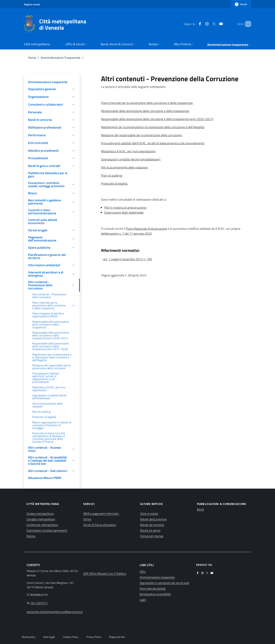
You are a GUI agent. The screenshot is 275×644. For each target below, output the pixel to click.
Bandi (200, 509)
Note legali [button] (49, 637)
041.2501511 (39, 603)
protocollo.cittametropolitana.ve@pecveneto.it (55, 612)
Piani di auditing (111, 175)
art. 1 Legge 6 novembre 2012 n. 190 (128, 259)
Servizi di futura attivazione (100, 525)
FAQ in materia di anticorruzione (125, 208)
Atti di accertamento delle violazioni (124, 167)
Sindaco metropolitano (40, 514)
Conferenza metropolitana (42, 525)
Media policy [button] (29, 637)
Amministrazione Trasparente (61, 58)
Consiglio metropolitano (41, 519)
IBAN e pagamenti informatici (101, 514)
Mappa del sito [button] (117, 637)
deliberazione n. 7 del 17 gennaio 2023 (126, 234)
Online (87, 519)
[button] (241, 4)
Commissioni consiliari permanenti (47, 530)
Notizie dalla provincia (153, 519)
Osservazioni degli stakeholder (124, 212)
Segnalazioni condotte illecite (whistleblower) (131, 159)
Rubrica (31, 536)
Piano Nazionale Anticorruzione (146, 229)
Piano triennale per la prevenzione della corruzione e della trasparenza (147, 103)
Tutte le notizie (149, 514)
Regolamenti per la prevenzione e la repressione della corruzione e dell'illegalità (152, 127)
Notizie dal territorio (152, 525)
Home (32, 58)
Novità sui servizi (150, 530)
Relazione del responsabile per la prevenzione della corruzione (141, 135)
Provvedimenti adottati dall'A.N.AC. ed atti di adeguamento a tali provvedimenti (153, 143)
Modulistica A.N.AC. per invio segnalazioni (128, 151)
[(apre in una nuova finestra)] (195, 24)
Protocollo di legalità (114, 184)
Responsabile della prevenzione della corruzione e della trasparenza (145, 111)
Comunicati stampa (152, 536)
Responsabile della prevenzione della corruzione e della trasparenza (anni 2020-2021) (157, 119)
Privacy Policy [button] (94, 637)
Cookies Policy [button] (71, 637)
